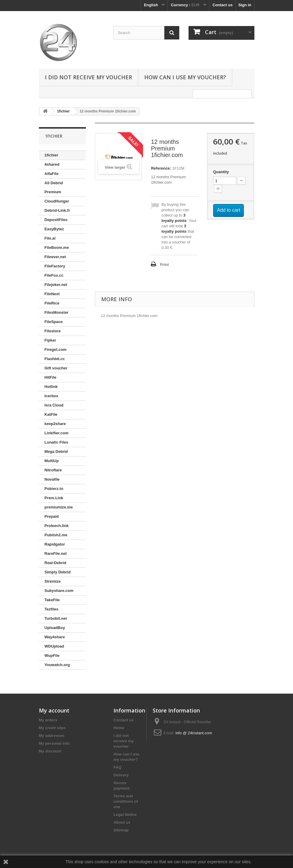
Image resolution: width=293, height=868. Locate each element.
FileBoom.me (57, 248)
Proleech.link (57, 526)
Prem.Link (54, 498)
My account (54, 710)
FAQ (117, 767)
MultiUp (52, 461)
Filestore (53, 331)
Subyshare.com (59, 591)
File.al (50, 238)
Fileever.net (55, 257)
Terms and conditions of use (126, 801)
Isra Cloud (54, 405)
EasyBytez (54, 229)
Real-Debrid (56, 563)
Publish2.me (56, 535)
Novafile (52, 479)
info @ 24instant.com (194, 733)
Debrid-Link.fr (57, 210)
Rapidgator (55, 544)
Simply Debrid (58, 572)
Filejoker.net (56, 285)
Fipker (50, 340)
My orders (48, 720)
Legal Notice (125, 815)
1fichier (51, 155)
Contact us (223, 5)
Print (164, 265)
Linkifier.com (57, 433)
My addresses (52, 736)
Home (119, 728)
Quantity (221, 172)
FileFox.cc (54, 275)
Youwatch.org (57, 665)
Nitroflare (53, 470)
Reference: (161, 168)
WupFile (52, 655)
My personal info (54, 743)
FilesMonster (57, 312)
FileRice (52, 303)
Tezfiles (52, 609)
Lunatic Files (56, 442)
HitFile (51, 377)
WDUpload (54, 646)
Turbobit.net (56, 618)
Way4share (55, 637)
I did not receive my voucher (88, 77)
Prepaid (52, 516)
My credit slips (52, 728)
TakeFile (52, 600)
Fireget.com (56, 350)
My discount (50, 751)
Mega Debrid (56, 451)
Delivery (121, 775)
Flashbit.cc (55, 359)
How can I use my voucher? (185, 77)
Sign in (245, 5)
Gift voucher (56, 368)
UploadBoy (55, 628)
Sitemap (121, 830)
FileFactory (55, 266)
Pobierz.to (54, 489)
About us (122, 822)
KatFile (51, 414)
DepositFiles (56, 220)
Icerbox (51, 396)
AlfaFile (52, 174)
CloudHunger (57, 201)
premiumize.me (59, 507)
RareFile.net (56, 553)
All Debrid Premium (54, 187)
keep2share (55, 424)
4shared (52, 164)
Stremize (53, 581)
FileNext (52, 294)
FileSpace (54, 322)
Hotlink (51, 387)
